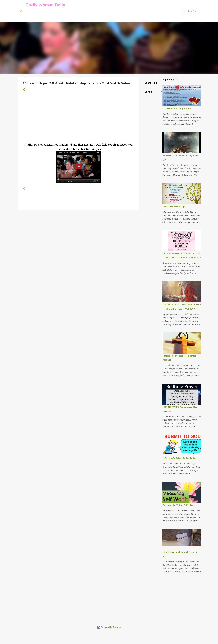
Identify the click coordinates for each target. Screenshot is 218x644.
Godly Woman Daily (45, 5)
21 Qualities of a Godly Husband (177, 108)
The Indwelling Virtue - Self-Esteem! (179, 505)
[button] (24, 90)
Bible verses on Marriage (174, 207)
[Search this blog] (184, 11)
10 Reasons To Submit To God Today (179, 458)
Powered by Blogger (109, 627)
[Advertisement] (76, 16)
